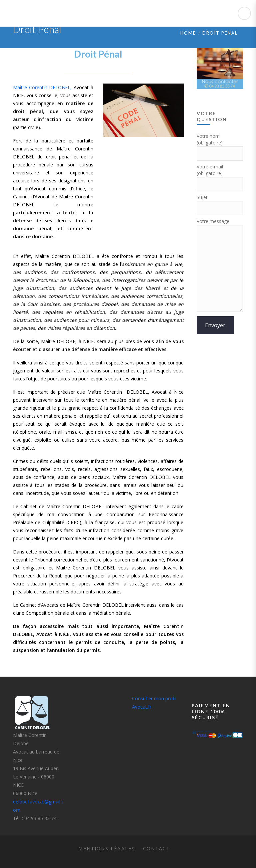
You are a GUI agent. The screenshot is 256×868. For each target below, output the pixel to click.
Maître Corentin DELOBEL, (42, 87)
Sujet (220, 203)
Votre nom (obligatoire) (220, 145)
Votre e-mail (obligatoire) (220, 175)
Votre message (220, 266)
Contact (156, 849)
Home (188, 33)
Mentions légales (107, 849)
